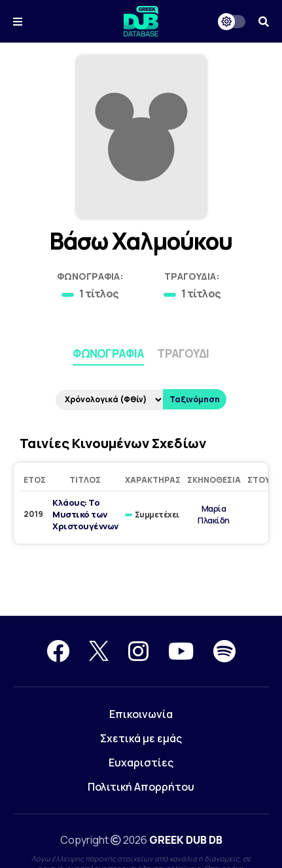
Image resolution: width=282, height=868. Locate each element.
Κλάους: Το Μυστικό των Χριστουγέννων (85, 514)
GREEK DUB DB (186, 840)
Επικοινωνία (141, 714)
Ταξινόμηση (195, 399)
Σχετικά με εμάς (141, 738)
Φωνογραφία (108, 353)
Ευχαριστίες (141, 763)
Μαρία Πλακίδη (214, 514)
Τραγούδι (183, 353)
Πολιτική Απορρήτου (141, 787)
